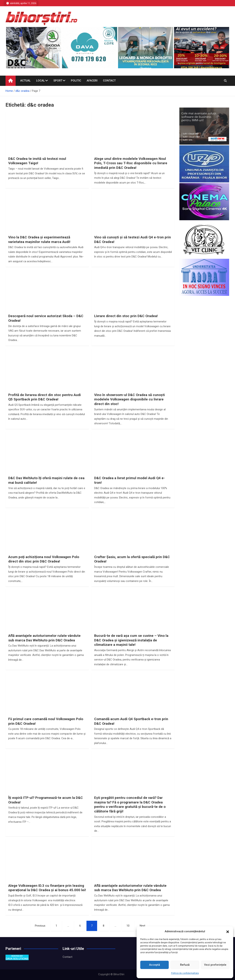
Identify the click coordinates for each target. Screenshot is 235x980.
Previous (40, 926)
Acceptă (154, 965)
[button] (228, 932)
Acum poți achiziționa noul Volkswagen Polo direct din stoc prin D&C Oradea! (44, 559)
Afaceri (92, 81)
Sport (58, 81)
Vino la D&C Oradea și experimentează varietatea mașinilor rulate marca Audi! (39, 239)
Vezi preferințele (215, 965)
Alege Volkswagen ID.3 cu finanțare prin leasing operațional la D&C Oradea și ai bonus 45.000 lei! (47, 888)
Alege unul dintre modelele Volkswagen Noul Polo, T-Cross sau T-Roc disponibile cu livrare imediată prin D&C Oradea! (131, 163)
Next (142, 926)
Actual (25, 81)
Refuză (185, 965)
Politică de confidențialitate (185, 973)
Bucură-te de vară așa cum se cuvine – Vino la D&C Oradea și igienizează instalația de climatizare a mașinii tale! (131, 640)
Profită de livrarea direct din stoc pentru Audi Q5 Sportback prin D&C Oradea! (45, 397)
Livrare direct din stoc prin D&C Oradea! (126, 316)
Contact (109, 81)
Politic (76, 81)
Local (40, 81)
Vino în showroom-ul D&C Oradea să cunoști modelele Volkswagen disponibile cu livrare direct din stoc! (130, 399)
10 (128, 926)
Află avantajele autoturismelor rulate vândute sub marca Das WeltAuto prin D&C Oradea (44, 638)
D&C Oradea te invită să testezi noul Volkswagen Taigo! (37, 161)
